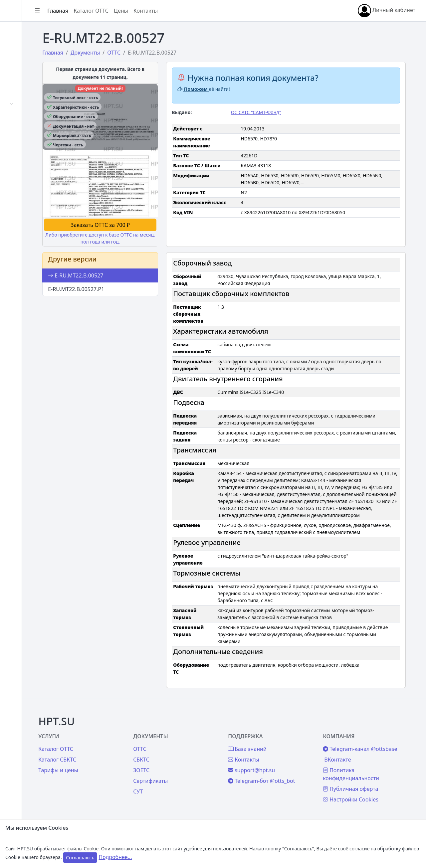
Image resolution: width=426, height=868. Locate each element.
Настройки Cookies (369, 792)
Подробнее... (115, 857)
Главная (24, 32)
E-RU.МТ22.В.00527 (126, 257)
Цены (20, 172)
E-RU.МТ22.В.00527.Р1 (127, 271)
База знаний (29, 189)
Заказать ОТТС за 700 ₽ (145, 207)
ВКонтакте (355, 753)
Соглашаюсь (80, 858)
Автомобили (29, 104)
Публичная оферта (368, 782)
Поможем (231, 89)
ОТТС (185, 734)
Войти (21, 49)
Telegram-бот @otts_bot (293, 766)
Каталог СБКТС (116, 745)
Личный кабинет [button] (387, 11)
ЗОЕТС (187, 755)
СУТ (18, 136)
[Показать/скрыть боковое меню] (101, 11)
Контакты (25, 205)
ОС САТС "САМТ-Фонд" (287, 112)
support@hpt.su (283, 755)
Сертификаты (31, 120)
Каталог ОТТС (154, 11)
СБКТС (187, 745)
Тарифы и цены (117, 755)
